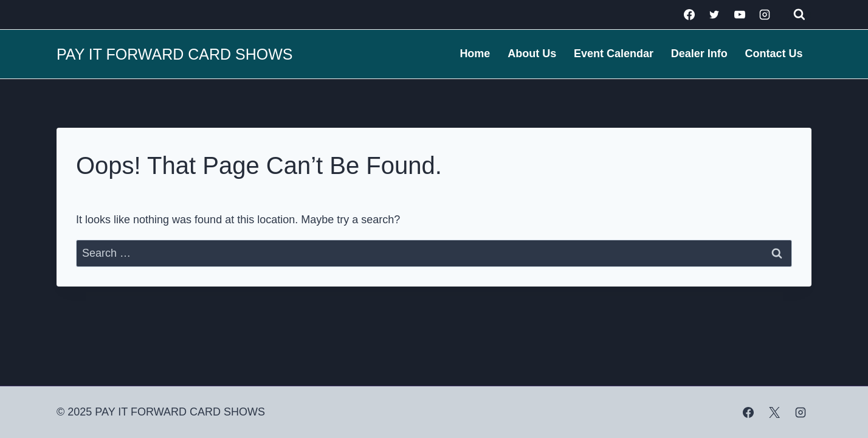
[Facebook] (689, 15)
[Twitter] (714, 15)
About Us (532, 54)
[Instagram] (765, 15)
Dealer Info (699, 54)
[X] (774, 412)
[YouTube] (740, 15)
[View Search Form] (799, 15)
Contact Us (774, 54)
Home (475, 54)
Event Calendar (614, 54)
